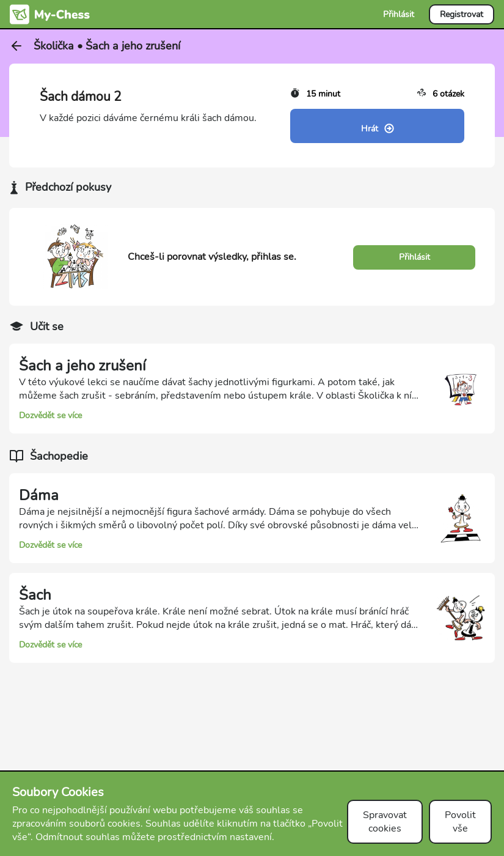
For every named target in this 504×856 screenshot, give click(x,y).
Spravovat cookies (385, 822)
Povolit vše (460, 822)
